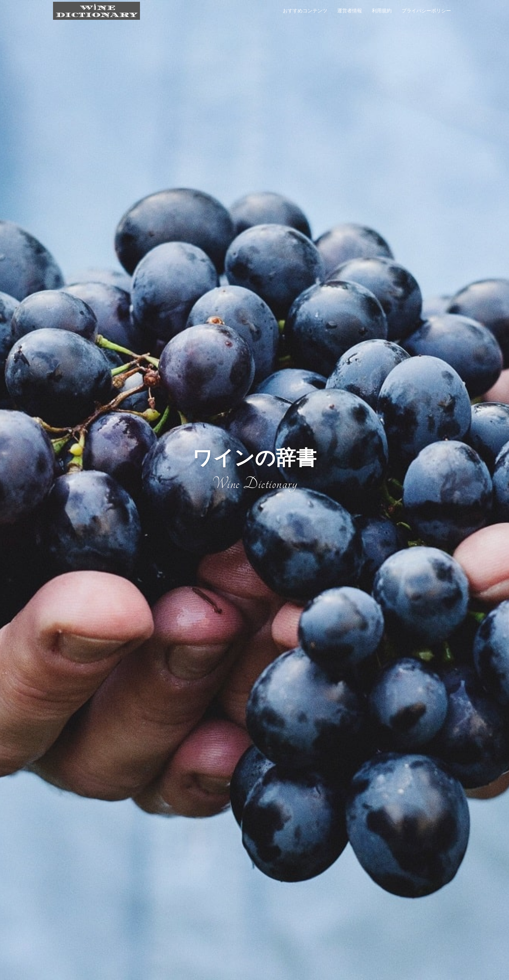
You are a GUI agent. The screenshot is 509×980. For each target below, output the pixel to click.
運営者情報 (350, 11)
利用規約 (382, 11)
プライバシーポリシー (426, 11)
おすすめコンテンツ (305, 11)
